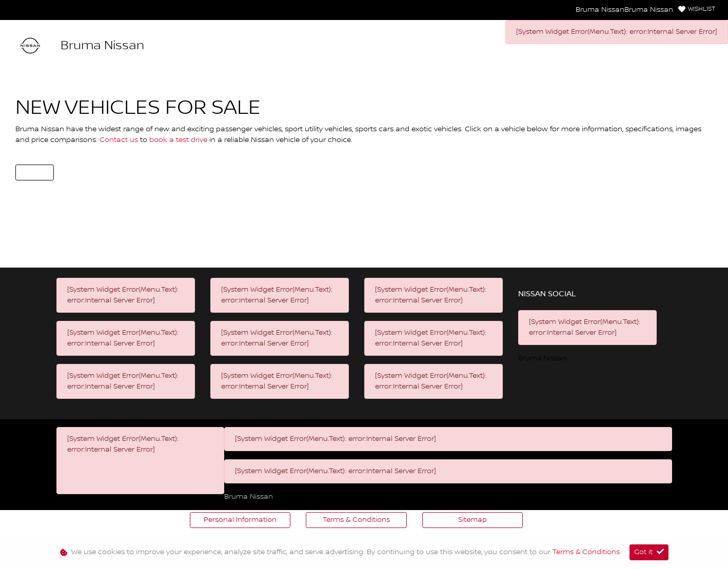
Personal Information (240, 520)
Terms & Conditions (356, 520)
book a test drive (179, 140)
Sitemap (473, 520)
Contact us (120, 140)
